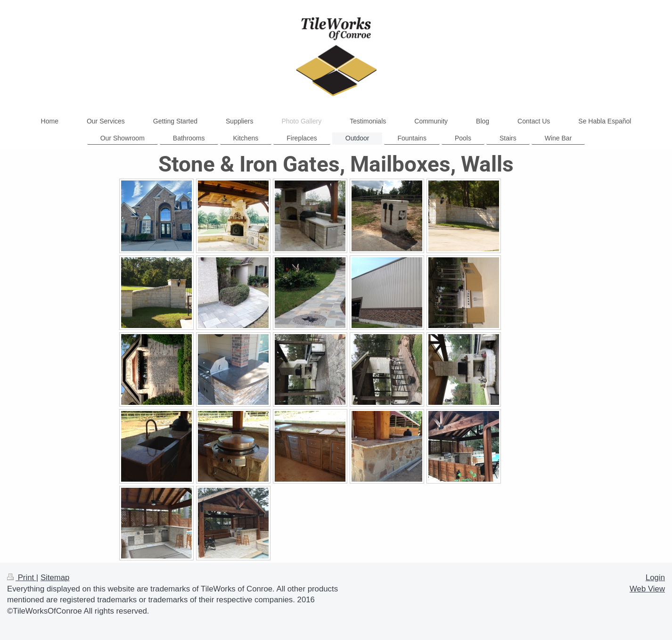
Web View (647, 589)
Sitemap (55, 578)
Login (655, 578)
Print (22, 578)
